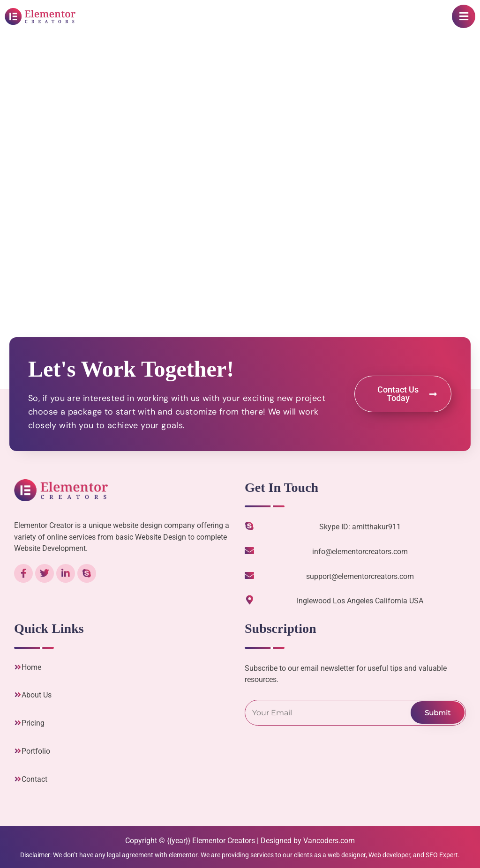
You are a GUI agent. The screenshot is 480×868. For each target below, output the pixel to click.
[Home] (18, 667)
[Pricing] (18, 723)
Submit (438, 713)
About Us (37, 695)
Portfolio (36, 751)
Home (31, 667)
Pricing (33, 723)
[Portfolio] (18, 751)
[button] (464, 16)
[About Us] (18, 695)
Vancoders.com (329, 841)
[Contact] (18, 779)
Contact (34, 779)
